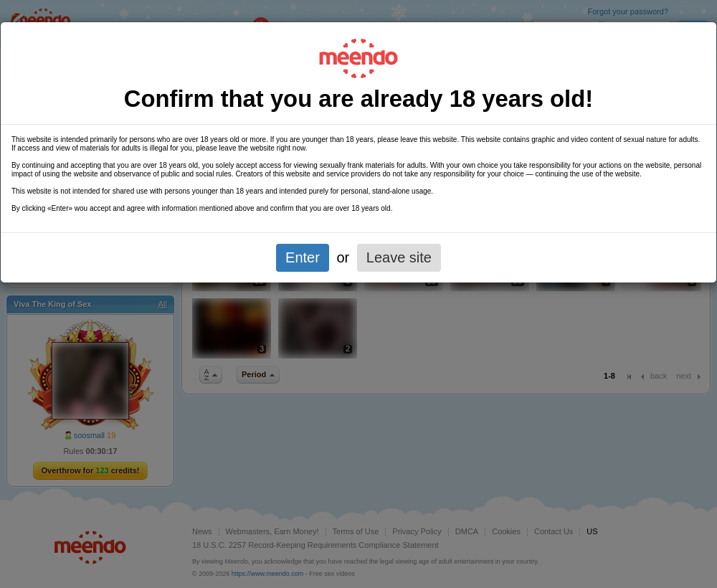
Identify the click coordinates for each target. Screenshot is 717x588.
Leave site (399, 257)
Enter (303, 257)
